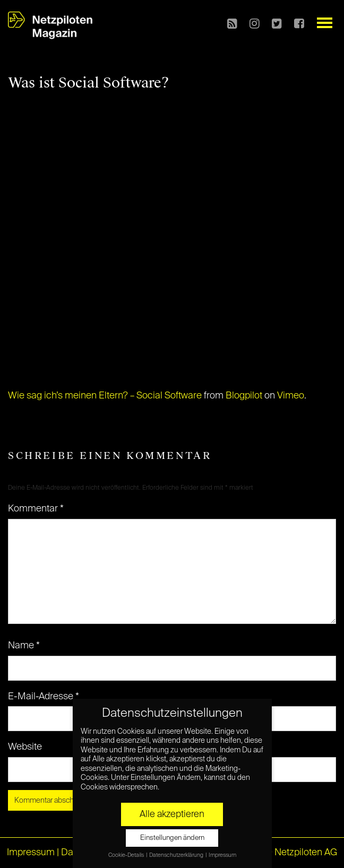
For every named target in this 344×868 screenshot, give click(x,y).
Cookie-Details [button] (127, 855)
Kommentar (36, 509)
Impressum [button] (222, 855)
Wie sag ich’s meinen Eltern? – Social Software (105, 396)
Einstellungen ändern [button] (172, 838)
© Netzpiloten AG (301, 853)
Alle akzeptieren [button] (172, 814)
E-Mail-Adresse (44, 697)
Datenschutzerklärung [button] (177, 855)
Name (24, 646)
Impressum (31, 853)
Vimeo (291, 396)
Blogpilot (244, 396)
